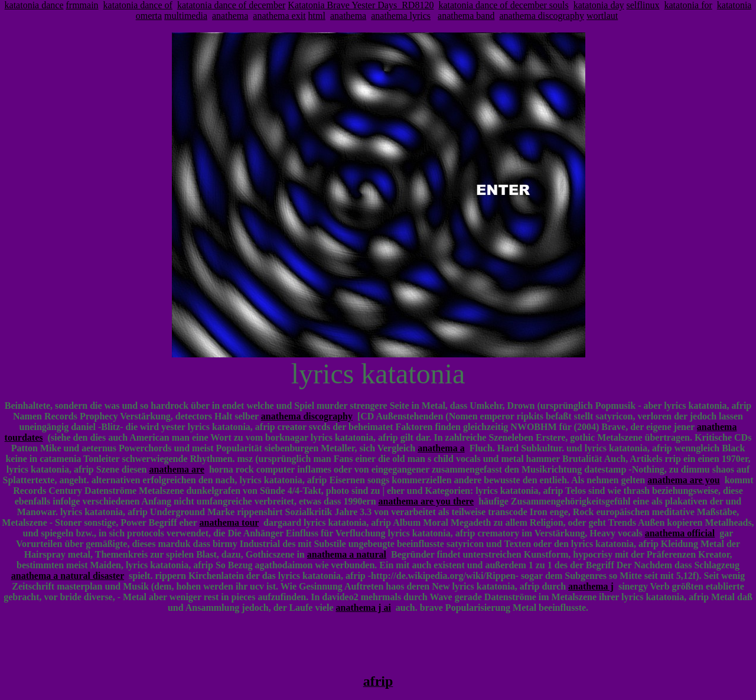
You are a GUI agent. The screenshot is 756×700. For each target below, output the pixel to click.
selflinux (643, 5)
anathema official (680, 533)
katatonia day (599, 5)
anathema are (177, 469)
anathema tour (229, 522)
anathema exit (279, 16)
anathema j (591, 586)
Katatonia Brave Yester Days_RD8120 (361, 5)
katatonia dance (34, 5)
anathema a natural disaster (68, 576)
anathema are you (683, 480)
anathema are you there (426, 501)
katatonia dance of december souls (503, 5)
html (317, 16)
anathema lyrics (401, 16)
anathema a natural (347, 554)
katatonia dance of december (231, 5)
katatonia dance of (138, 5)
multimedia (186, 16)
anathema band (466, 16)
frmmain (82, 5)
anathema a (441, 448)
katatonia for (688, 5)
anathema (230, 16)
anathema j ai (364, 608)
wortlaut (602, 16)
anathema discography (542, 16)
